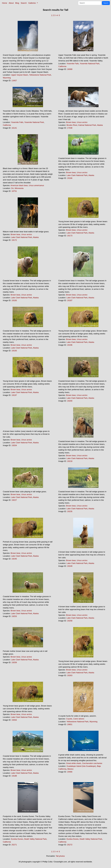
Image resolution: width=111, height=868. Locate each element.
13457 (14, 81)
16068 (70, 69)
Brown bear (71, 122)
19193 (14, 351)
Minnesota (19, 188)
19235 (70, 511)
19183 (14, 300)
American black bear (19, 185)
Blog (17, 3)
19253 (14, 616)
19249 (70, 566)
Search (24, 3)
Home (5, 3)
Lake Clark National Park (77, 175)
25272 (70, 845)
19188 (14, 776)
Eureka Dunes (17, 839)
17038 (70, 128)
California (62, 66)
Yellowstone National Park (40, 75)
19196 (70, 345)
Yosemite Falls (73, 64)
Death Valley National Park (35, 839)
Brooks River (72, 125)
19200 (70, 401)
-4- (57, 15)
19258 (70, 621)
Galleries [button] (32, 3)
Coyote (69, 719)
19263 (70, 675)
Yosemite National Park (90, 64)
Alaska (100, 125)
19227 (14, 500)
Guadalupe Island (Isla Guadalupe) (81, 766)
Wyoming (7, 78)
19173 (70, 236)
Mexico (70, 769)
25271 (14, 845)
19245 (14, 559)
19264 (14, 720)
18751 (14, 191)
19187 (70, 300)
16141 (14, 128)
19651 (70, 724)
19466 (70, 772)
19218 (70, 461)
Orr (12, 188)
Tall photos (60, 856)
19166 (70, 178)
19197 (14, 395)
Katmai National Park (87, 125)
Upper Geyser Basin (20, 75)
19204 (14, 445)
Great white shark (74, 763)
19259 (14, 662)
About (11, 3)
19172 (14, 240)
